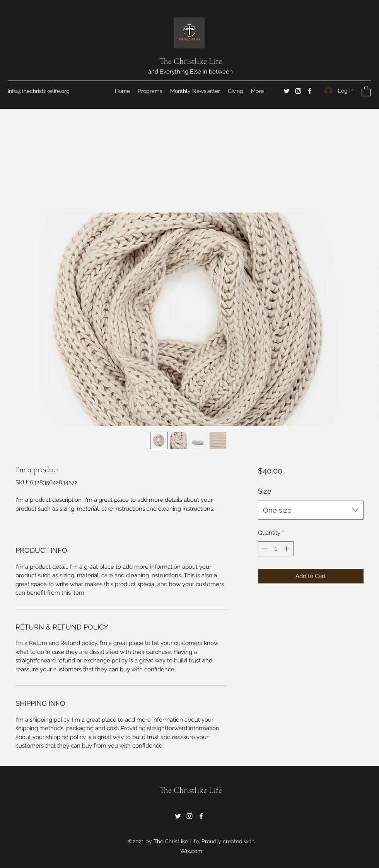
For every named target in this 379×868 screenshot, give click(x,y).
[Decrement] (264, 549)
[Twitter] (287, 91)
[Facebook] (310, 91)
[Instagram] (298, 91)
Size (265, 491)
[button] (366, 91)
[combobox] (311, 510)
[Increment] (287, 549)
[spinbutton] (276, 549)
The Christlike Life (191, 61)
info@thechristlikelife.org (39, 91)
